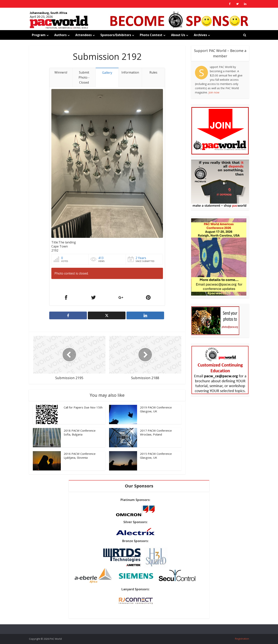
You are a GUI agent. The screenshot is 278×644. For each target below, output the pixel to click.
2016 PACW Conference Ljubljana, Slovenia (80, 456)
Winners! (61, 72)
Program (39, 35)
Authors (60, 35)
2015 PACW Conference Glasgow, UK (156, 456)
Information (130, 72)
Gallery (107, 73)
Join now (214, 92)
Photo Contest (151, 35)
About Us (178, 35)
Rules (153, 72)
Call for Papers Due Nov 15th (83, 407)
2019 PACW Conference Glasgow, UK (156, 409)
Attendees (83, 35)
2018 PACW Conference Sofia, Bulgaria (80, 432)
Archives (200, 35)
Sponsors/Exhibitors (116, 35)
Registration (242, 639)
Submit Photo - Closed (84, 77)
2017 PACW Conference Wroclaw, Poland (156, 432)
